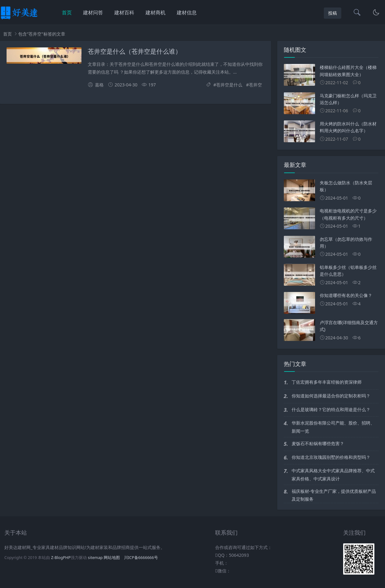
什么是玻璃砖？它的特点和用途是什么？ (331, 409)
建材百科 (124, 12)
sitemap (95, 558)
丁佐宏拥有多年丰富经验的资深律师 (327, 382)
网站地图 (112, 558)
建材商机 (155, 12)
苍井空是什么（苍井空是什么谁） (135, 51)
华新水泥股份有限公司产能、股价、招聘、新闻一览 (333, 427)
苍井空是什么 (229, 85)
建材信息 (187, 12)
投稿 (333, 13)
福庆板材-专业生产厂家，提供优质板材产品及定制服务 (334, 495)
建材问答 (93, 12)
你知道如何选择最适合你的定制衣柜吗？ (331, 396)
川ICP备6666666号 (141, 558)
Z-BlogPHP (61, 558)
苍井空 (255, 85)
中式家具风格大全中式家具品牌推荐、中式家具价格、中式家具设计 (333, 474)
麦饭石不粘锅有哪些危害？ (318, 443)
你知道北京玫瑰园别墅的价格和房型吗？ (331, 457)
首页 (67, 12)
